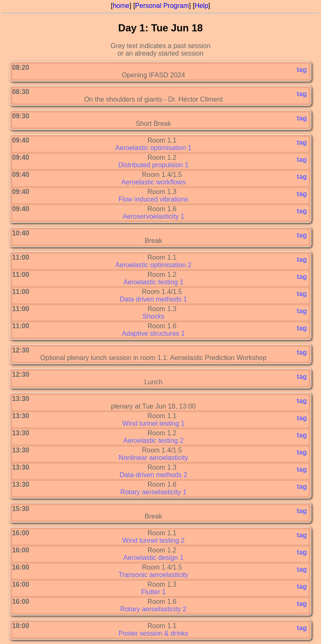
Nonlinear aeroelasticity (153, 458)
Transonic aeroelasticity (153, 575)
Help (201, 6)
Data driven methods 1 (154, 299)
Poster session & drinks (153, 633)
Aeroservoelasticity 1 (153, 216)
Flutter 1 (154, 592)
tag (302, 70)
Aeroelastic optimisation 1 (153, 148)
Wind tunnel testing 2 (153, 540)
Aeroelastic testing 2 (153, 441)
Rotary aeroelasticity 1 (153, 492)
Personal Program (162, 6)
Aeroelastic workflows (153, 182)
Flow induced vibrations (153, 199)
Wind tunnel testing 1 (153, 423)
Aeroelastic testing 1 (153, 282)
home (121, 6)
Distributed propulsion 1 (153, 165)
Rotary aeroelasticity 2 (153, 609)
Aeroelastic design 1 (153, 558)
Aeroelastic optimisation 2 (153, 265)
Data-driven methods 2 (153, 475)
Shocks (153, 316)
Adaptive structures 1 (153, 333)
